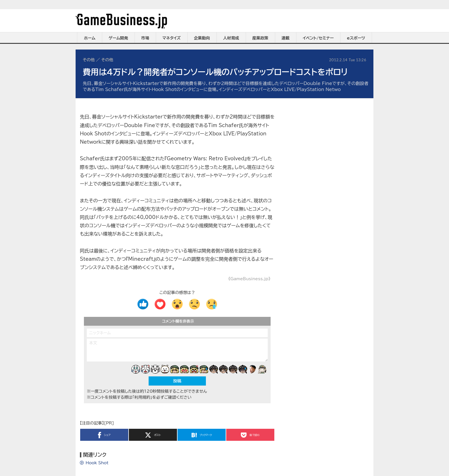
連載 (285, 38)
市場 (145, 38)
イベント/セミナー (318, 38)
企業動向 (202, 38)
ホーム (90, 38)
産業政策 (260, 38)
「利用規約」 (142, 397)
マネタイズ (172, 38)
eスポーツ (356, 38)
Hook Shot (97, 463)
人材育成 (231, 38)
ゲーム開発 (118, 38)
